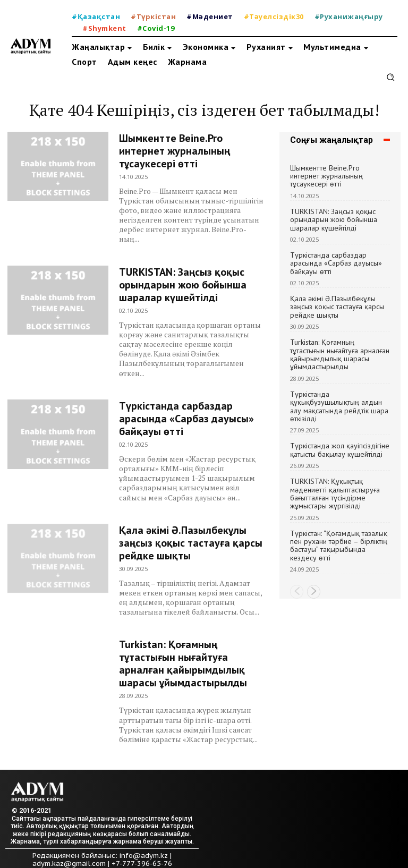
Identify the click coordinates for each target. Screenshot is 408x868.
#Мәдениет (210, 16)
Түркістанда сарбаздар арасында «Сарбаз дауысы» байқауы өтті (186, 419)
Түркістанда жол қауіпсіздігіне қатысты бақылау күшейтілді (340, 450)
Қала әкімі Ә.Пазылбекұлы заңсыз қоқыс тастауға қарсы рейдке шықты (191, 543)
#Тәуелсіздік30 (274, 16)
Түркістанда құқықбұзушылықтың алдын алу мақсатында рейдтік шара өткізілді (339, 406)
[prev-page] (297, 592)
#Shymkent (104, 28)
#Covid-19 (156, 28)
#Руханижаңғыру (349, 16)
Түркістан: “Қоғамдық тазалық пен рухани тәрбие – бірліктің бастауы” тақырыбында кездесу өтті (339, 546)
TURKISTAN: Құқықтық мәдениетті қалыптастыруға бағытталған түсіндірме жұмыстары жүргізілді (335, 493)
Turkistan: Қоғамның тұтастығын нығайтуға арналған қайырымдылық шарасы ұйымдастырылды (183, 663)
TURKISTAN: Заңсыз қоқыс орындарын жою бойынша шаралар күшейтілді (183, 285)
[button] (390, 77)
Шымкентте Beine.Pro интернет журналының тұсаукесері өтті (175, 151)
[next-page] (314, 592)
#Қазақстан (96, 16)
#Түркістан (153, 16)
